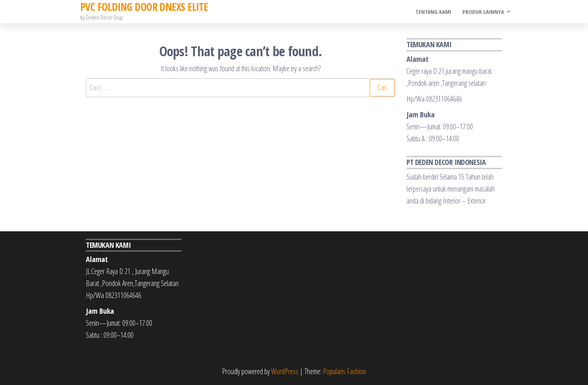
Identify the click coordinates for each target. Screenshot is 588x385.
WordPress (285, 371)
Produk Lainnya (483, 12)
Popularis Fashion (344, 371)
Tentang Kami (433, 12)
